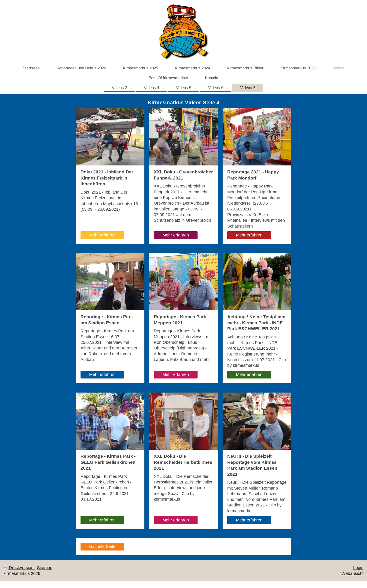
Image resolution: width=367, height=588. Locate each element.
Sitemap (45, 567)
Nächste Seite (102, 546)
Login (358, 567)
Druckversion (19, 567)
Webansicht (352, 573)
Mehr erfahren (102, 235)
